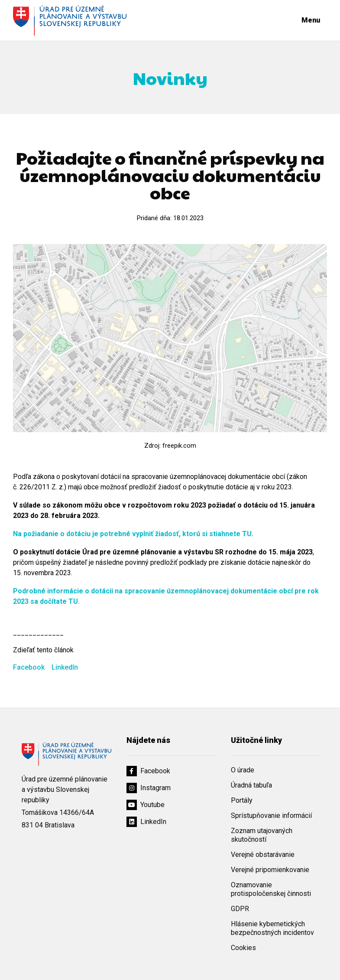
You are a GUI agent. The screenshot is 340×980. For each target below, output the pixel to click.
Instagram (149, 788)
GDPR (240, 909)
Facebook (30, 667)
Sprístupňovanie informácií (271, 816)
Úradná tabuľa (251, 785)
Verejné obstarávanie (263, 855)
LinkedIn (65, 667)
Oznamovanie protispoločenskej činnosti (271, 889)
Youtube (146, 805)
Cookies (243, 948)
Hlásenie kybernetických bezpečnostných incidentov (272, 928)
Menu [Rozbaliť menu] (311, 20)
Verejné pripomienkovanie (270, 870)
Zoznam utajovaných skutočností (262, 835)
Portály (242, 800)
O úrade (243, 770)
